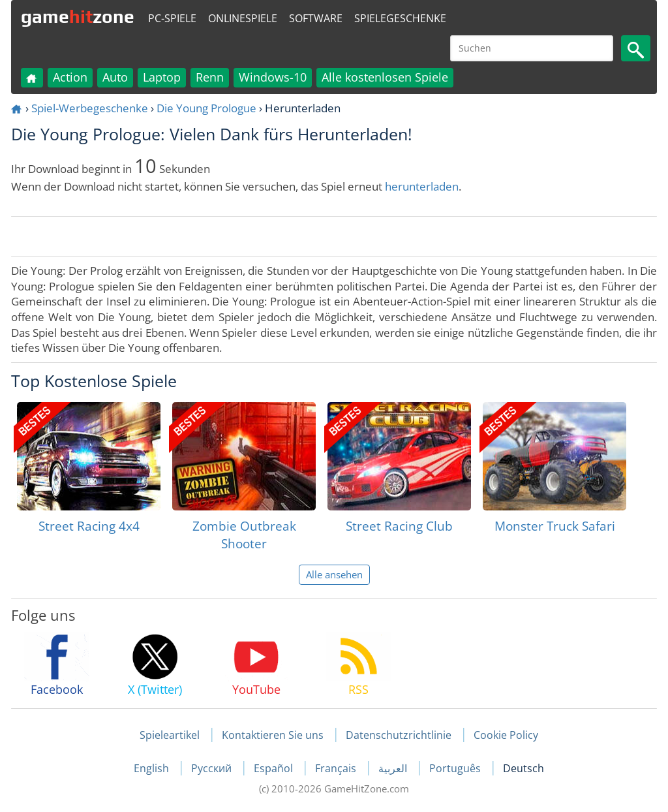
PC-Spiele (172, 18)
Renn (210, 77)
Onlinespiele (243, 18)
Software (316, 18)
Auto (115, 77)
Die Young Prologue (206, 108)
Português (456, 768)
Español (275, 768)
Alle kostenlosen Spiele (385, 77)
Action (70, 77)
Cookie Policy (506, 735)
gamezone (78, 16)
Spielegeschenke (400, 18)
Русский (213, 768)
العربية (394, 768)
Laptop (162, 77)
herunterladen (422, 186)
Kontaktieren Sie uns (273, 735)
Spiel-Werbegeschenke (90, 108)
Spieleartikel (170, 735)
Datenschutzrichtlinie (399, 735)
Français (337, 768)
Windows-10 (273, 77)
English (153, 768)
